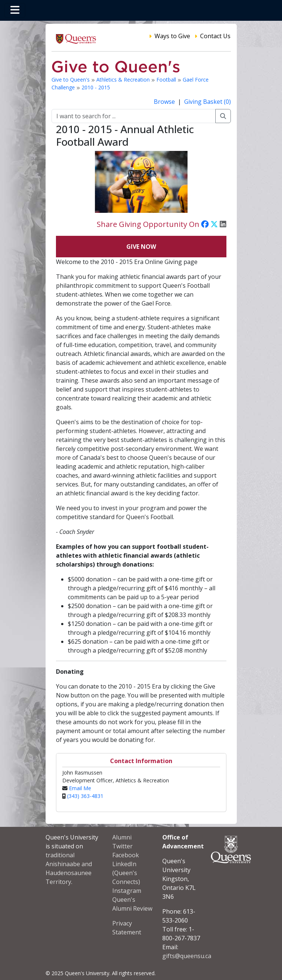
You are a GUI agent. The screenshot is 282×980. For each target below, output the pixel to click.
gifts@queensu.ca (187, 956)
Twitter (122, 846)
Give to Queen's (71, 80)
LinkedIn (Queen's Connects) (126, 873)
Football (167, 80)
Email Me (80, 788)
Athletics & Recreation (124, 80)
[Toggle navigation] (15, 10)
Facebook (126, 855)
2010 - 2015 (96, 87)
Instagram (127, 891)
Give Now (141, 247)
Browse (165, 102)
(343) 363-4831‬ (85, 796)
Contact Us (215, 36)
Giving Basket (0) (208, 102)
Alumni (122, 837)
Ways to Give (172, 36)
